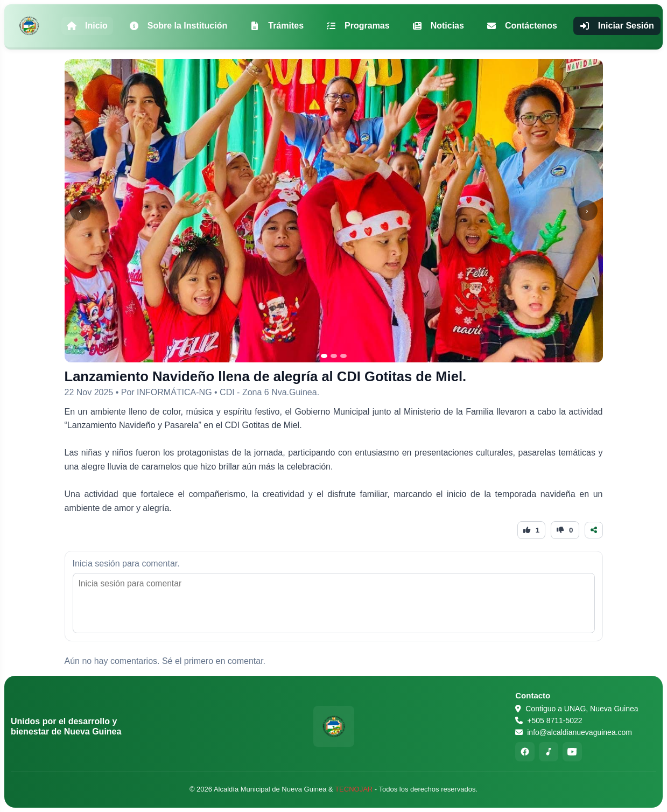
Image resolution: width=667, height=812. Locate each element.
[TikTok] (549, 752)
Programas (358, 26)
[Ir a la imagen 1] (324, 356)
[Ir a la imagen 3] (343, 356)
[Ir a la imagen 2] (334, 356)
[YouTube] (572, 752)
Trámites (277, 26)
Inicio (87, 26)
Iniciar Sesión (617, 26)
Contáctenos (522, 26)
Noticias (438, 26)
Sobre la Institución (178, 26)
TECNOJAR (354, 789)
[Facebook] (525, 752)
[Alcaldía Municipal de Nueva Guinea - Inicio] (29, 26)
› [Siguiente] (587, 211)
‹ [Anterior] (80, 211)
